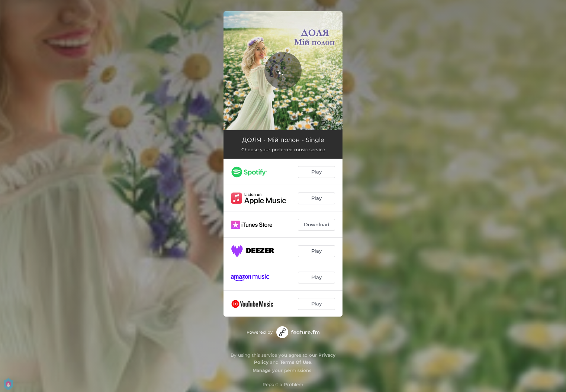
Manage (262, 370)
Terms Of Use (296, 362)
